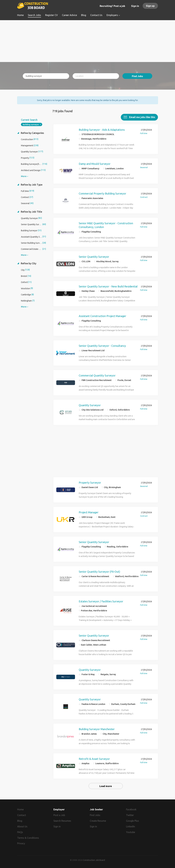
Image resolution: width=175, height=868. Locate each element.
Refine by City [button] (28, 263)
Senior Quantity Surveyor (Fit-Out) (99, 571)
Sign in (135, 6)
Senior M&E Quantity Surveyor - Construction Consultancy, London (106, 225)
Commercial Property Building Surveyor (102, 193)
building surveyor (31, 124)
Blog (20, 820)
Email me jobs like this (142, 117)
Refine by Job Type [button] (31, 184)
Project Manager (89, 512)
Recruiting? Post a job (112, 6)
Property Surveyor (90, 482)
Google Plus (132, 820)
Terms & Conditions (28, 837)
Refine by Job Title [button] (31, 211)
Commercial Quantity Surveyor (97, 375)
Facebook (131, 809)
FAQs (20, 832)
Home (20, 809)
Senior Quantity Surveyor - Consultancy (102, 345)
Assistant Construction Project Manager (102, 316)
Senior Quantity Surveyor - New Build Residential (108, 286)
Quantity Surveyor (90, 405)
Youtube (131, 832)
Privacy (21, 843)
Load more (106, 786)
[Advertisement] (88, 41)
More (24, 176)
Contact (22, 815)
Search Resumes (62, 820)
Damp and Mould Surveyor (95, 163)
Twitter (130, 815)
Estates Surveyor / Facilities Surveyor (101, 601)
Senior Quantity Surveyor (94, 256)
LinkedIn (131, 826)
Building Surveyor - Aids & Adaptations (102, 129)
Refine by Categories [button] (32, 133)
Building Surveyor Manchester (97, 729)
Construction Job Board (94, 860)
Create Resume (98, 820)
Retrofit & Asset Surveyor (94, 758)
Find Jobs (137, 76)
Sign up (150, 6)
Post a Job (59, 815)
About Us (22, 826)
